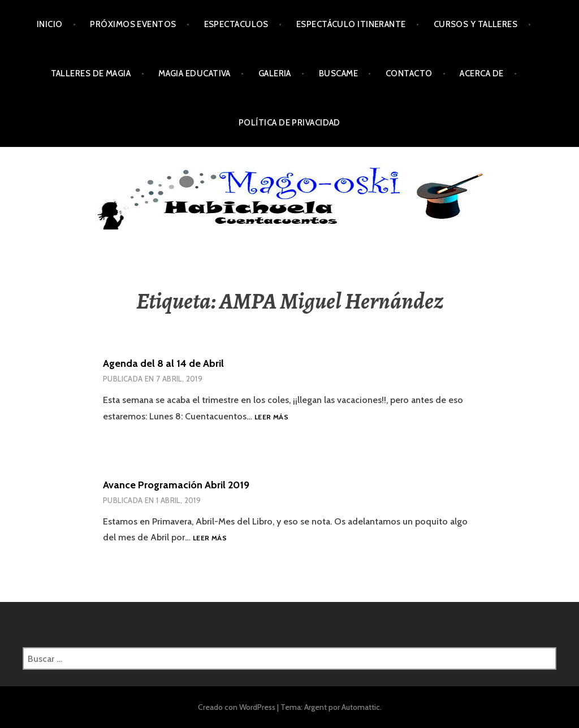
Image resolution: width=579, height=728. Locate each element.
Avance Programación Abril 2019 (176, 485)
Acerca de (481, 73)
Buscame (338, 73)
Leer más (271, 417)
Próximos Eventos (133, 24)
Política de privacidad (289, 123)
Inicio (50, 24)
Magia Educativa (195, 73)
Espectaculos (236, 24)
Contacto (409, 73)
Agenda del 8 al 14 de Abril (163, 363)
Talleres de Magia (91, 73)
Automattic (361, 707)
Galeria (275, 73)
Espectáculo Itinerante (351, 24)
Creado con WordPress (237, 707)
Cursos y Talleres (476, 24)
